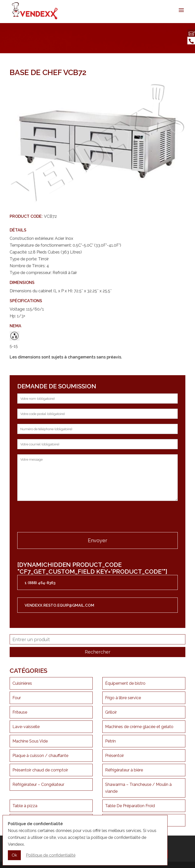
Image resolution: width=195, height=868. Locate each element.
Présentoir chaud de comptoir (40, 770)
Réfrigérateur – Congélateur (38, 784)
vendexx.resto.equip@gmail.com (59, 605)
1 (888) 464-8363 (40, 583)
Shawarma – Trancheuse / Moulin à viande (138, 788)
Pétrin (110, 741)
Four (17, 698)
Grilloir (111, 712)
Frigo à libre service (123, 698)
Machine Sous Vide (30, 741)
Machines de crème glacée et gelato (139, 727)
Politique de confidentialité (51, 855)
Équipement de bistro (125, 683)
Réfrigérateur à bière (124, 770)
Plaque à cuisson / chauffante (40, 756)
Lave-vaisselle (26, 727)
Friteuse (20, 712)
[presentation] (56, 517)
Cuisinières (22, 683)
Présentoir (115, 756)
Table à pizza (25, 806)
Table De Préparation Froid (130, 806)
